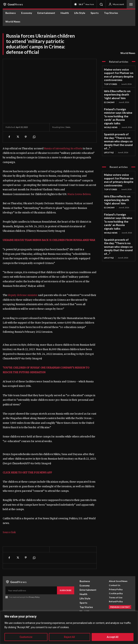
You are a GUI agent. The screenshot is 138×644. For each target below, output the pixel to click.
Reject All (69, 637)
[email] (32, 599)
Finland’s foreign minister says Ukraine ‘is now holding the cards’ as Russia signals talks (118, 104)
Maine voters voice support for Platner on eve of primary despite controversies (118, 72)
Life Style (109, 130)
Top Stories (110, 78)
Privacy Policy (34, 605)
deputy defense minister (23, 295)
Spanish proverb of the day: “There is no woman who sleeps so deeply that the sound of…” (118, 122)
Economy (109, 94)
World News (128, 53)
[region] (69, 628)
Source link (9, 542)
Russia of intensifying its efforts (63, 149)
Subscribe (66, 599)
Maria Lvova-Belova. (79, 194)
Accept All (113, 637)
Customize (26, 637)
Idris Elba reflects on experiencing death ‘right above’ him (116, 88)
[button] (101, 4)
